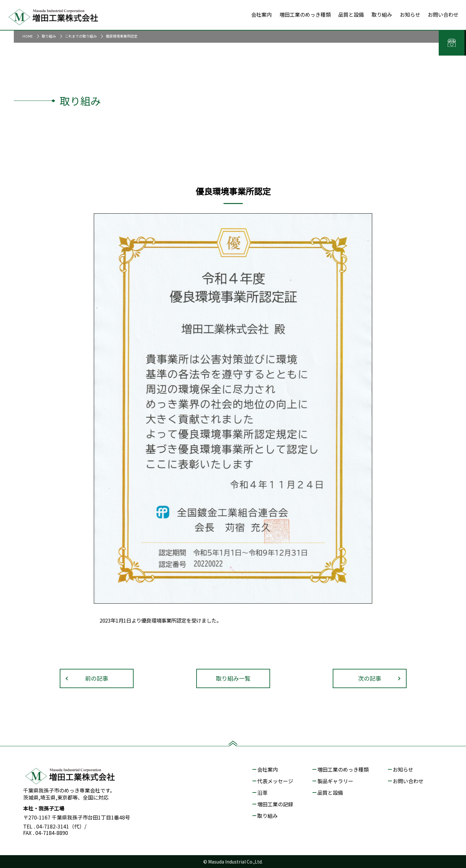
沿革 (262, 793)
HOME (28, 36)
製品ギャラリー (335, 781)
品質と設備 (330, 793)
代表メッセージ (275, 781)
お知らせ (403, 769)
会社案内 (268, 769)
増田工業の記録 (275, 804)
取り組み (49, 36)
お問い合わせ (408, 781)
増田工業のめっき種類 (343, 769)
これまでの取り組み (81, 36)
